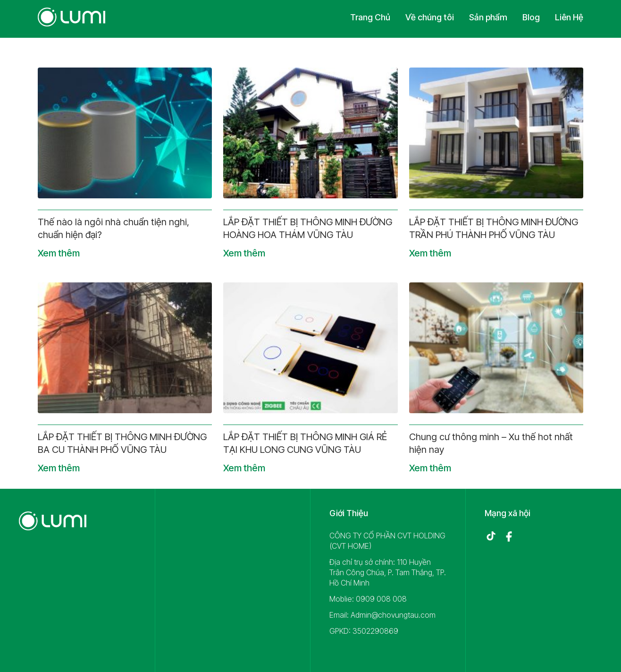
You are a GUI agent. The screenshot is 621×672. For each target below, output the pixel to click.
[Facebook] (509, 536)
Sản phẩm (488, 17)
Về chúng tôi (430, 17)
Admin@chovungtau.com (393, 615)
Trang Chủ (370, 17)
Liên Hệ (569, 17)
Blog (531, 17)
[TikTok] (491, 536)
